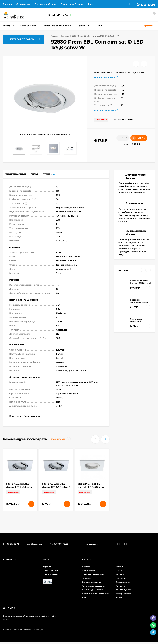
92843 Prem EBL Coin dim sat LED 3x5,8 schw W (91, 487)
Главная (7, 4)
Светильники (88, 571)
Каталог (65, 36)
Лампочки (120, 586)
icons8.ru (52, 616)
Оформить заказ (50, 574)
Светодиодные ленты (92, 590)
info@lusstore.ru (34, 544)
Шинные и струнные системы (96, 594)
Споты (119, 571)
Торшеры (120, 574)
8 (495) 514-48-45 (58, 15)
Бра (84, 597)
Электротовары (123, 594)
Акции (119, 597)
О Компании (23, 4)
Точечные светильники (93, 574)
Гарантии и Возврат (72, 4)
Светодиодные (32, 416)
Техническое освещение (94, 586)
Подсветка (121, 578)
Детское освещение (92, 582)
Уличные (86, 578)
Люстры (86, 567)
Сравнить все (61, 439)
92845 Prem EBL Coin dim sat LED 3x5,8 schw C (19, 487)
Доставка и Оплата (46, 4)
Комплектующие (124, 590)
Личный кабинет (51, 571)
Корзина (47, 567)
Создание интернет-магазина (17, 630)
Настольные (122, 567)
